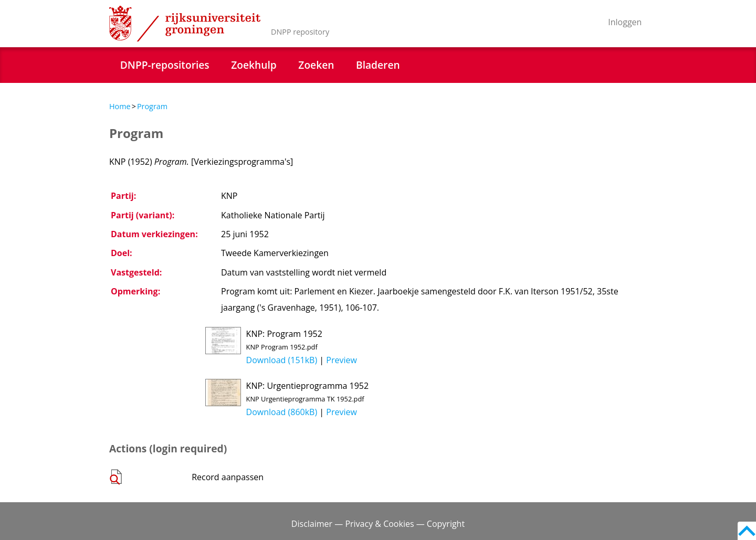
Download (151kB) (282, 360)
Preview (342, 360)
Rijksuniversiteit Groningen (185, 24)
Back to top (747, 531)
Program (152, 106)
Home (120, 106)
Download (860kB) (282, 412)
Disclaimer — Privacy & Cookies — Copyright (378, 524)
